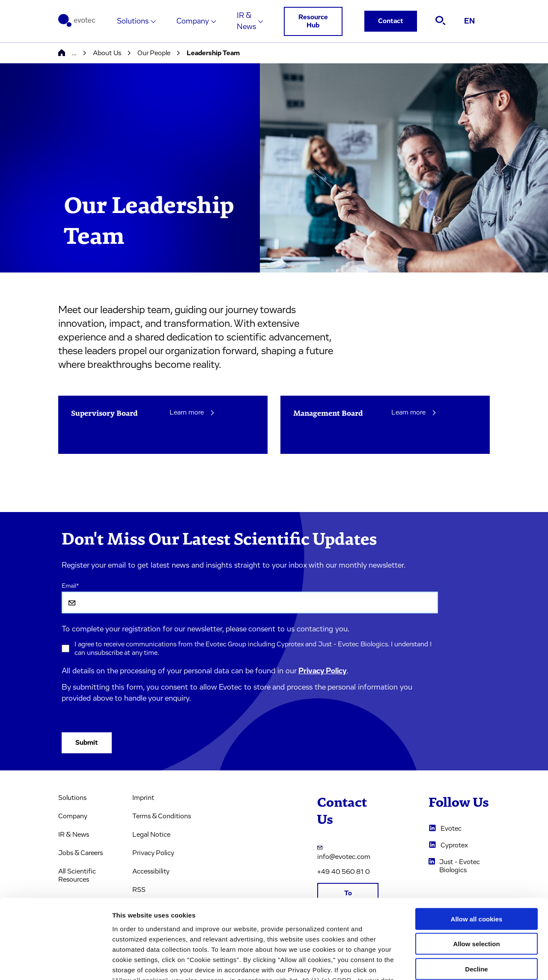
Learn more (193, 413)
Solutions (133, 21)
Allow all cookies (477, 848)
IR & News (246, 21)
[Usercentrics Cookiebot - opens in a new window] (55, 963)
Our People (154, 53)
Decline (476, 898)
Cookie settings (454, 963)
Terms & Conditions (162, 816)
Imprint (143, 798)
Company (193, 21)
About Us (107, 53)
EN (469, 21)
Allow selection (476, 873)
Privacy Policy (323, 671)
